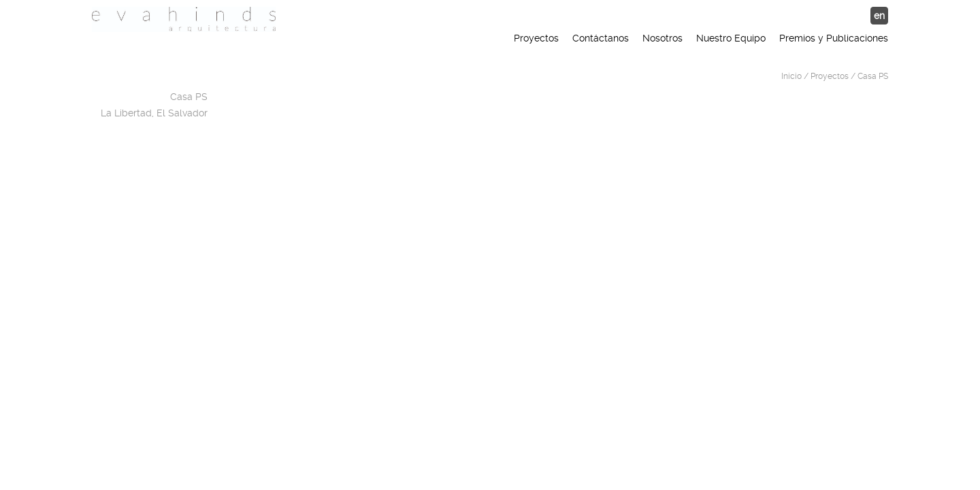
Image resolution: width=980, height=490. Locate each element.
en (879, 16)
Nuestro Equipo (731, 38)
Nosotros (663, 38)
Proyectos (536, 38)
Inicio (791, 76)
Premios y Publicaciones (834, 38)
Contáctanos (601, 38)
